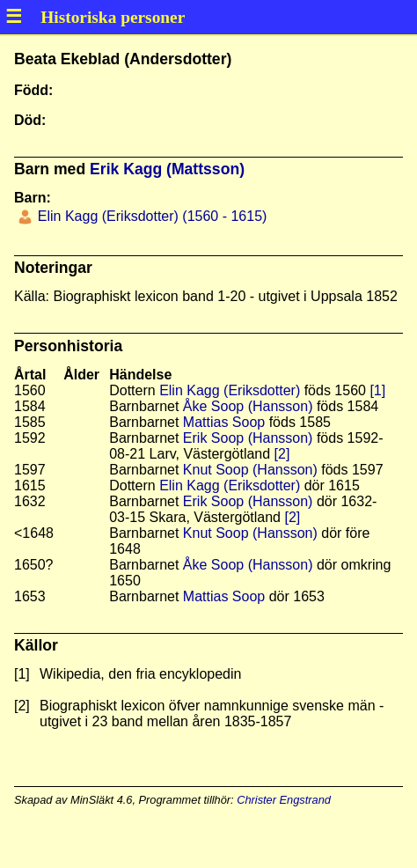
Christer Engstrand (284, 800)
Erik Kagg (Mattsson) (167, 169)
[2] (282, 454)
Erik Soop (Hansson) (248, 438)
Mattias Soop (224, 422)
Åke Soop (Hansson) (248, 406)
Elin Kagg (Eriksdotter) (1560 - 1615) (150, 216)
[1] (377, 390)
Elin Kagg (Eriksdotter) (230, 390)
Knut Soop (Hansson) (250, 470)
